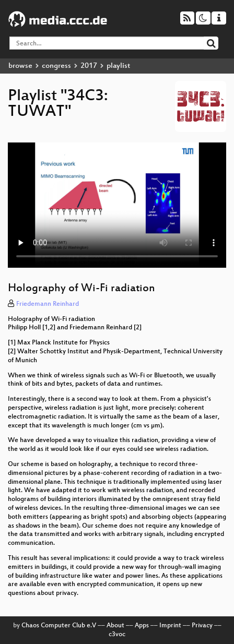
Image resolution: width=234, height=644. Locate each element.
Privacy (202, 626)
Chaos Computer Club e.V (59, 626)
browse (20, 66)
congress (56, 66)
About (115, 626)
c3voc (117, 635)
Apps (142, 626)
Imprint (170, 626)
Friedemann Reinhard (48, 304)
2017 (89, 66)
